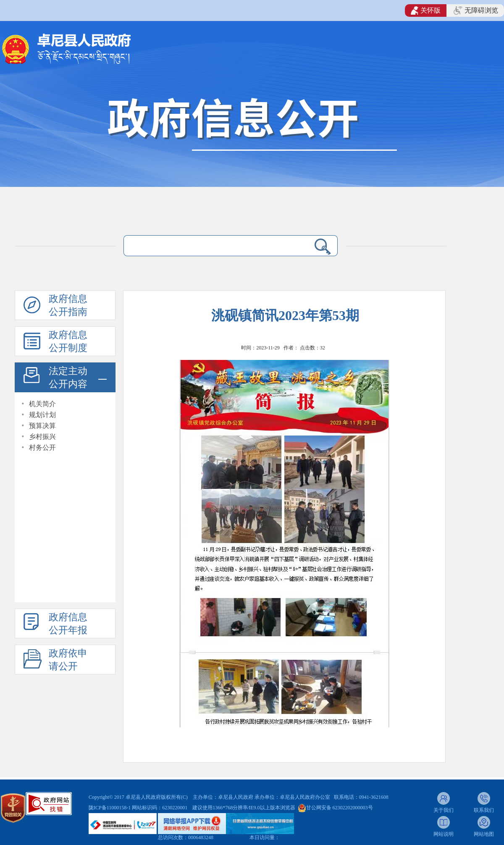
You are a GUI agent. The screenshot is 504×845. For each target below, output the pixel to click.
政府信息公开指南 (68, 305)
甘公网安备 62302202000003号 (340, 808)
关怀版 (426, 10)
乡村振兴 (42, 437)
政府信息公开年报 (68, 624)
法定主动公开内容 (68, 378)
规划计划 (42, 415)
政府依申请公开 (68, 660)
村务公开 (42, 447)
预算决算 (42, 426)
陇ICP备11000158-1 (110, 808)
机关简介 (42, 404)
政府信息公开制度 (68, 341)
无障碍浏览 (476, 10)
